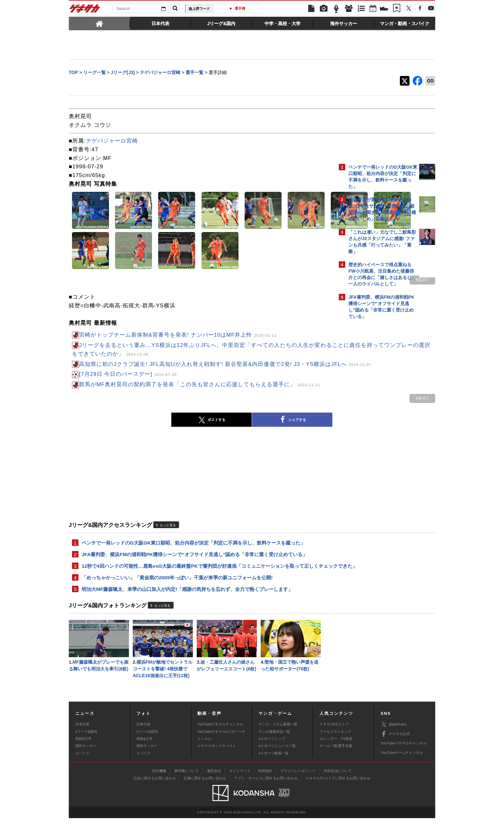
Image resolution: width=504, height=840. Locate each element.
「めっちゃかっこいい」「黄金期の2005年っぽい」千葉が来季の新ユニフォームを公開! (177, 597)
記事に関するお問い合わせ (205, 800)
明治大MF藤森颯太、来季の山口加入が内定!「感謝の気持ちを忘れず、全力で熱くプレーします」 (187, 609)
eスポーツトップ (272, 761)
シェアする (236, 429)
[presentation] (99, 23)
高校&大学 (83, 761)
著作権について (187, 793)
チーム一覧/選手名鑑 (336, 768)
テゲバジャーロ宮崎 (112, 141)
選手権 (240, 8)
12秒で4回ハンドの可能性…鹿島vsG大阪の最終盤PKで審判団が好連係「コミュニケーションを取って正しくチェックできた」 (200, 581)
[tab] (99, 23)
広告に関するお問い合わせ (155, 800)
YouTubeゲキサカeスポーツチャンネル (221, 757)
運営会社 (214, 793)
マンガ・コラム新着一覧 (278, 746)
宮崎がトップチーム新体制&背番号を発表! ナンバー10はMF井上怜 (178, 336)
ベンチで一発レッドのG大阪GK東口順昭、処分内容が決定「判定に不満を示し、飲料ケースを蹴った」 (193, 552)
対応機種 (159, 793)
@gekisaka (394, 747)
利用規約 (265, 793)
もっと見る (168, 534)
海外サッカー (86, 768)
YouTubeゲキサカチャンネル (220, 746)
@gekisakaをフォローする (374, 420)
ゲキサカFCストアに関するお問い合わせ (338, 800)
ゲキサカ (85, 10)
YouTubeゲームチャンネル (402, 774)
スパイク (82, 775)
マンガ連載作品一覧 (274, 753)
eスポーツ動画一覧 (274, 775)
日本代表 (82, 746)
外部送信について (338, 793)
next (310, 280)
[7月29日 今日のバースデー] (128, 383)
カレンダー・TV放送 (336, 761)
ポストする (155, 429)
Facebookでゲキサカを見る (375, 433)
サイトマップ (240, 793)
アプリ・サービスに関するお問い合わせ (266, 800)
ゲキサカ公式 (395, 756)
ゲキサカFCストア (334, 746)
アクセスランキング (335, 753)
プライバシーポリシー (298, 793)
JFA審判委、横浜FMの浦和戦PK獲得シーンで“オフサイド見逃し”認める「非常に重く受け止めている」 (194, 565)
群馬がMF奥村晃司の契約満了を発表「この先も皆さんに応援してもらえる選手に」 (200, 394)
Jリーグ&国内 (86, 753)
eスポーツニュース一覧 (277, 768)
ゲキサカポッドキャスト (217, 768)
